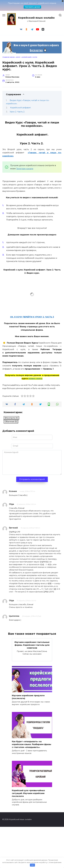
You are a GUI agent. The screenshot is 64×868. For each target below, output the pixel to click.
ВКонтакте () (11, 418)
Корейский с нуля (29, 57)
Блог (18, 57)
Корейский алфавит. (20, 108)
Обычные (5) (11, 422)
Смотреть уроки (32, 7)
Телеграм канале (25, 169)
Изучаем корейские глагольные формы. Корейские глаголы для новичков (32, 645)
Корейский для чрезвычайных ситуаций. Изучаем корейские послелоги (28, 793)
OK (32, 865)
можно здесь (35, 379)
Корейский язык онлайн (36, 18)
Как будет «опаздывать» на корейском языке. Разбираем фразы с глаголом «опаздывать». (32, 744)
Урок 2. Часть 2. (18, 112)
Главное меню (9, 57)
